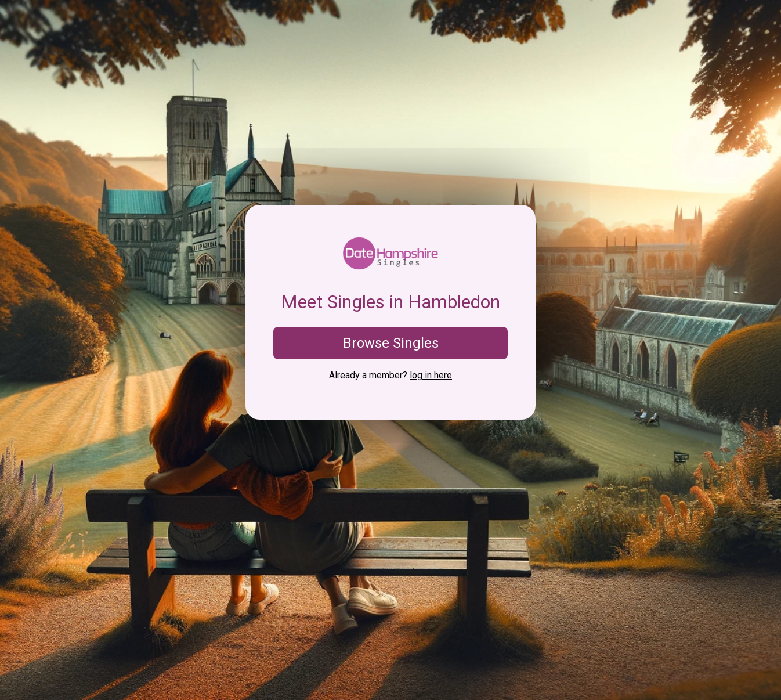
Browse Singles (391, 343)
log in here (431, 375)
